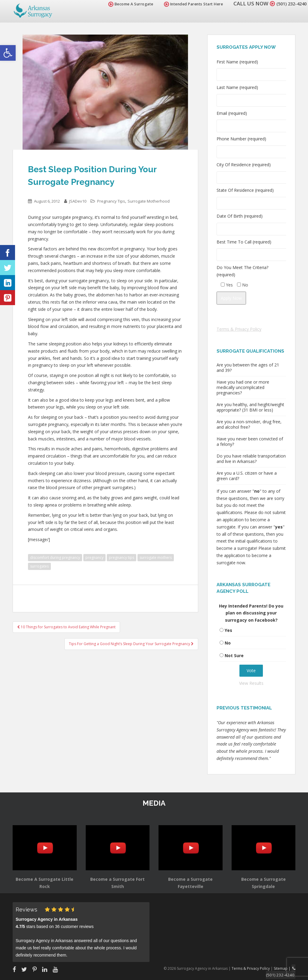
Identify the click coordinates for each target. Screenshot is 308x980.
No (228, 643)
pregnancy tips (122, 557)
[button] (8, 53)
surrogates (39, 566)
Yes (228, 630)
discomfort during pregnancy (55, 557)
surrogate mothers (156, 557)
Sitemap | (284, 968)
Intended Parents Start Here (187, 4)
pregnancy (94, 557)
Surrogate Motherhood (149, 201)
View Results (251, 683)
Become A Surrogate (124, 4)
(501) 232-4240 (288, 3)
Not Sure (234, 655)
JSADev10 (78, 201)
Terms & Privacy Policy (239, 329)
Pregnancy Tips (111, 201)
